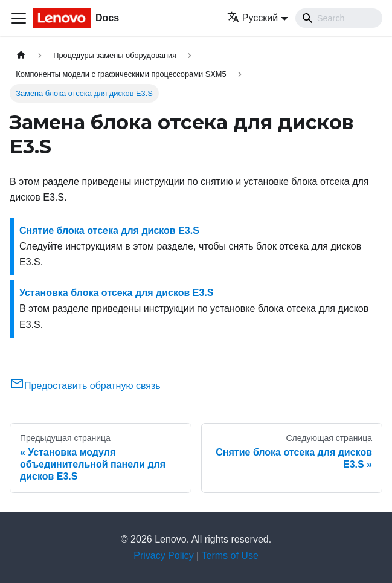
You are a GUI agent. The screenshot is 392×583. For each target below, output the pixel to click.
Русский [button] (252, 18)
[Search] (339, 18)
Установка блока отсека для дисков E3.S (116, 293)
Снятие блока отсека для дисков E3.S (109, 230)
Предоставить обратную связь (85, 386)
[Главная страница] (21, 55)
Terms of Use (230, 556)
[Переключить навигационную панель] (19, 18)
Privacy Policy (164, 556)
